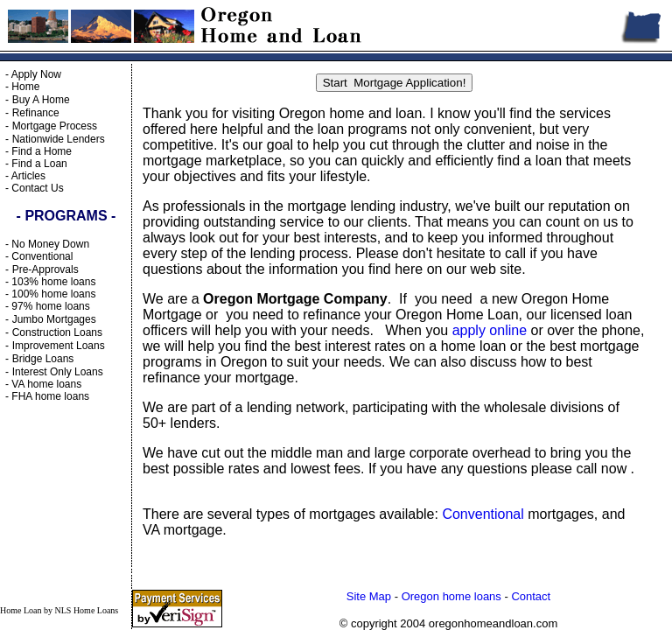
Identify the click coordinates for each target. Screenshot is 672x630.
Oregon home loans (451, 596)
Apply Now (36, 74)
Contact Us (37, 188)
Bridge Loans (43, 359)
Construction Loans (57, 332)
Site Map (369, 596)
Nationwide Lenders (59, 139)
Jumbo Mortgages (54, 319)
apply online (490, 330)
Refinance (36, 113)
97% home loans (50, 306)
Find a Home (42, 151)
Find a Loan (39, 164)
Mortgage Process (55, 126)
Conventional (42, 256)
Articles (28, 176)
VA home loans (46, 384)
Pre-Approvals (45, 269)
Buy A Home (41, 100)
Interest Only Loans (58, 372)
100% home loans (53, 294)
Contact (531, 596)
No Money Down (50, 244)
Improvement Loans (59, 346)
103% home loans (53, 282)
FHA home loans (50, 396)
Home (25, 87)
